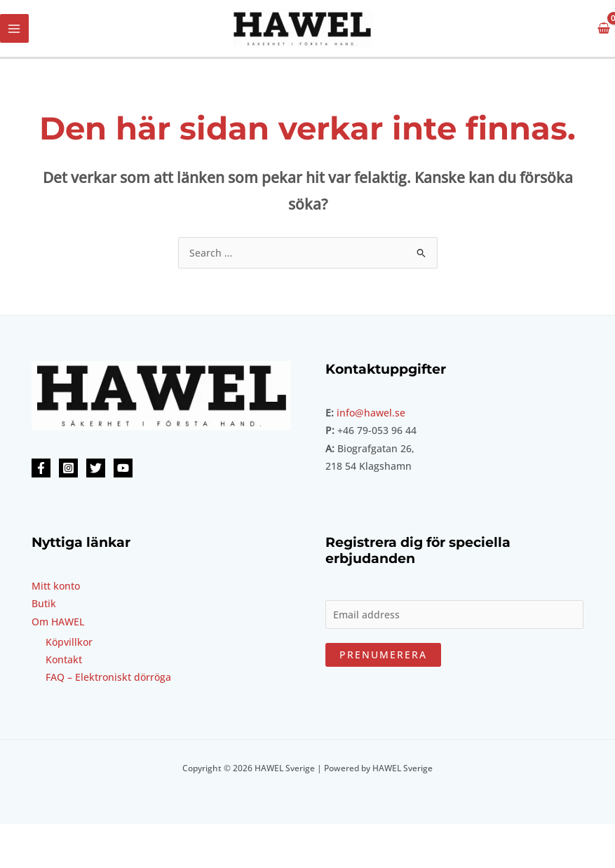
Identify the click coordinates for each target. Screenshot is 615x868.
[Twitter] (96, 468)
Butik (44, 603)
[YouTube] (123, 468)
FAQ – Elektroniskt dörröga (108, 677)
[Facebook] (41, 468)
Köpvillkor (69, 642)
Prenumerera (383, 655)
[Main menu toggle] (14, 28)
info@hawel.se (371, 413)
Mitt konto (56, 586)
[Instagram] (68, 468)
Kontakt (64, 659)
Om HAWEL (58, 622)
